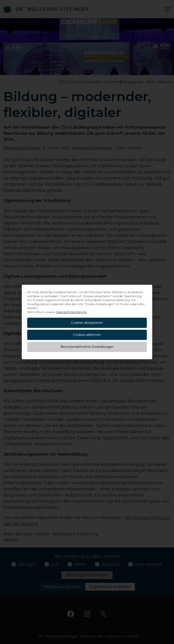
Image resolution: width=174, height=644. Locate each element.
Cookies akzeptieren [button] (87, 323)
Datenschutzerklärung (71, 312)
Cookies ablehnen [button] (87, 335)
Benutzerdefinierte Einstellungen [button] (87, 347)
